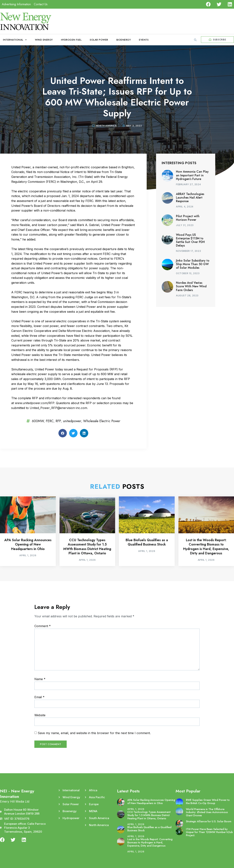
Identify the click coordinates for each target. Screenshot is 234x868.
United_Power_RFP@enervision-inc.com (58, 408)
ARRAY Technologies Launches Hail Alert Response (190, 198)
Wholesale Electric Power (102, 421)
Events (144, 40)
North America (106, 126)
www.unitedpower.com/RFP (35, 403)
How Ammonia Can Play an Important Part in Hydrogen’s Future (192, 175)
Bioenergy (124, 40)
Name (40, 679)
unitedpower (72, 421)
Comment (43, 626)
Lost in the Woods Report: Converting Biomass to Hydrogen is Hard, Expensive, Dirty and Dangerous (206, 547)
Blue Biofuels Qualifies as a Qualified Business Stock (147, 542)
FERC (50, 421)
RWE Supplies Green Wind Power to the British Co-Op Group (208, 802)
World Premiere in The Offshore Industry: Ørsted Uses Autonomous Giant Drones (207, 812)
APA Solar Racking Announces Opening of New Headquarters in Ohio (28, 544)
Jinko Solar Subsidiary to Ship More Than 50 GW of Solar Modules (193, 264)
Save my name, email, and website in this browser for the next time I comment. (94, 733)
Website (40, 715)
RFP (58, 421)
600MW (38, 421)
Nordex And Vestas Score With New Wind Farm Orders (191, 286)
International (15, 40)
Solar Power (99, 40)
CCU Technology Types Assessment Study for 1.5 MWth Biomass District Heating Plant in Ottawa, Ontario (87, 547)
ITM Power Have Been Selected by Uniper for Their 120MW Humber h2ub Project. (209, 832)
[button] (195, 40)
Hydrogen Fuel (71, 40)
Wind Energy (44, 40)
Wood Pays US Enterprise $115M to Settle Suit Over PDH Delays (190, 240)
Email (39, 697)
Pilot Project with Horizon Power (188, 218)
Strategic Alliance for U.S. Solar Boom (209, 821)
